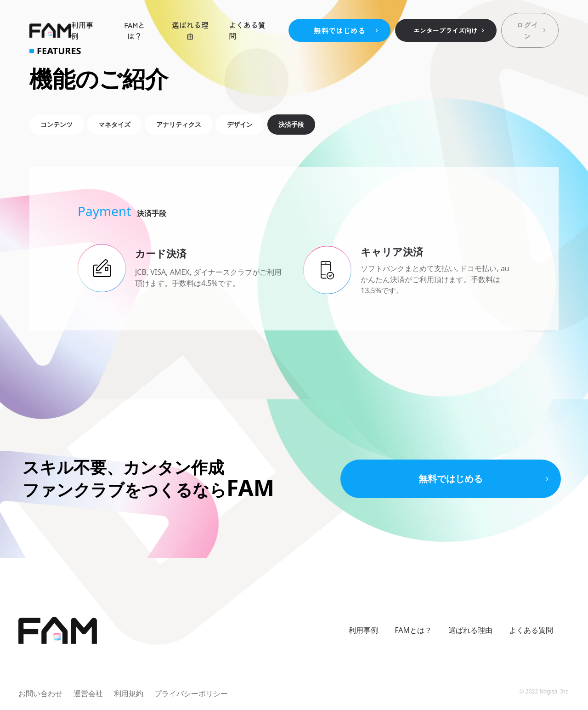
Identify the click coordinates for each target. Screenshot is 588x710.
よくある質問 (247, 30)
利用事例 (82, 30)
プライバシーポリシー (191, 693)
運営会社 (88, 693)
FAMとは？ (135, 30)
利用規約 (129, 693)
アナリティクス (179, 124)
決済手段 (291, 124)
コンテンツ (57, 124)
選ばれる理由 (190, 30)
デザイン (240, 124)
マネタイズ (114, 124)
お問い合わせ (40, 693)
